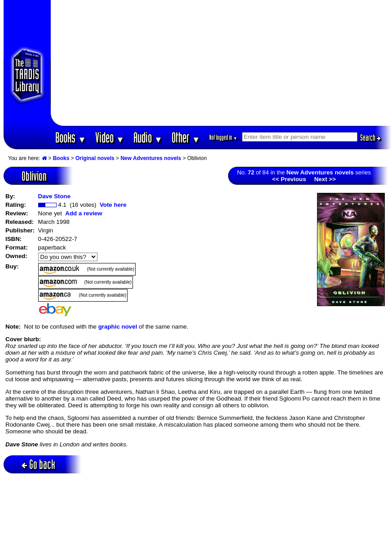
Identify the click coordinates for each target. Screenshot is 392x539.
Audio (148, 137)
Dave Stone (55, 196)
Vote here (113, 205)
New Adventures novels (151, 158)
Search (370, 138)
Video (110, 137)
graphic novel (118, 327)
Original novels (95, 158)
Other (186, 137)
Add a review (84, 213)
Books (71, 137)
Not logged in (223, 137)
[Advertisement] (221, 63)
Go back (38, 464)
